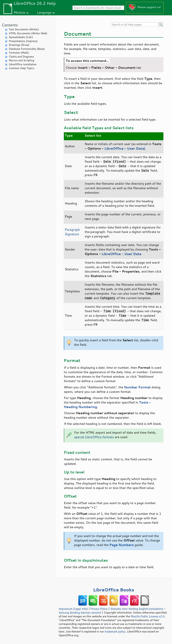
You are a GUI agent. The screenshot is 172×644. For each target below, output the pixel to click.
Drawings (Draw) (19, 45)
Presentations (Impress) (23, 41)
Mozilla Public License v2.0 (148, 616)
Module (19, 12)
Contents (10, 25)
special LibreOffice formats (94, 437)
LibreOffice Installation (23, 64)
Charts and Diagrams (21, 57)
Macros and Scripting (21, 60)
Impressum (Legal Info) (73, 609)
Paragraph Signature (72, 232)
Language (44, 12)
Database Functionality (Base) (27, 49)
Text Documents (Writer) (24, 29)
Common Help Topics (22, 68)
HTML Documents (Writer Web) (28, 33)
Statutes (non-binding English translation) (137, 609)
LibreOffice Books (114, 590)
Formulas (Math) (19, 53)
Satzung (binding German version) (80, 612)
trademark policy (115, 631)
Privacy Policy (99, 609)
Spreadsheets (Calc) (21, 37)
